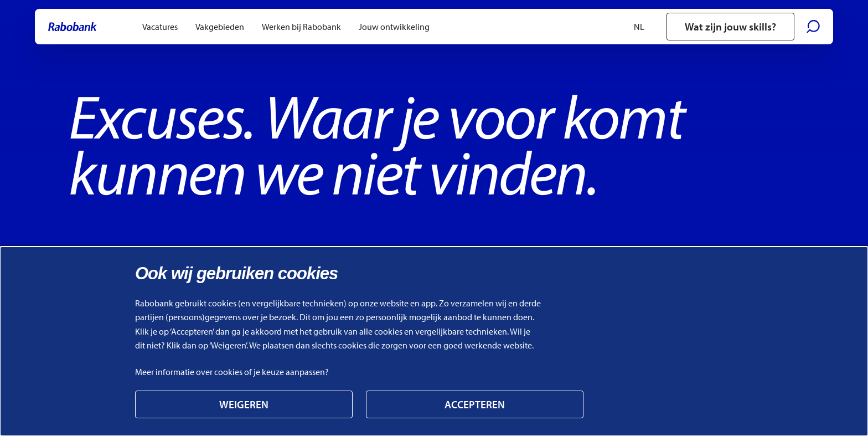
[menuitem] (160, 27)
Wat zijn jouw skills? (730, 27)
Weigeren (244, 404)
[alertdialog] (434, 341)
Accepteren (475, 404)
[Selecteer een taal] (645, 27)
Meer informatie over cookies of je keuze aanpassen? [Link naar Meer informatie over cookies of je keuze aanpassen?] (232, 372)
